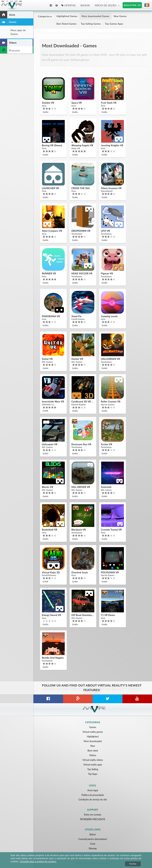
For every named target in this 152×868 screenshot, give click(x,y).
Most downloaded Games (96, 16)
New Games (121, 16)
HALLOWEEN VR (111, 359)
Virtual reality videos (93, 760)
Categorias (45, 16)
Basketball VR (49, 530)
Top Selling (93, 769)
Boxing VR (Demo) (52, 145)
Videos (93, 755)
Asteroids (106, 487)
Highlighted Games (67, 16)
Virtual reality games (93, 732)
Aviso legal (93, 790)
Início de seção (105, 5)
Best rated (93, 751)
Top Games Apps (96, 24)
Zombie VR (48, 103)
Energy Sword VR (51, 615)
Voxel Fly (76, 316)
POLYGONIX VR (110, 572)
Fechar (133, 864)
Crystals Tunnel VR (111, 530)
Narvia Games (108, 404)
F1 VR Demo (108, 615)
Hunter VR (77, 359)
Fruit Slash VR (109, 103)
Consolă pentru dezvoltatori (93, 839)
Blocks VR (47, 487)
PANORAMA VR (51, 316)
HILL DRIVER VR (81, 487)
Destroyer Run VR (81, 444)
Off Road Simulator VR (83, 615)
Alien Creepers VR (52, 231)
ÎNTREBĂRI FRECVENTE (93, 819)
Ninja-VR (76, 148)
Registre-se (132, 5)
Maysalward (107, 191)
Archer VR (107, 444)
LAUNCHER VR (50, 188)
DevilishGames (49, 575)
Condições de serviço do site (93, 799)
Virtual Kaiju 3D (51, 572)
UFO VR (105, 231)
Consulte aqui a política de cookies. (38, 862)
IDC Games (47, 362)
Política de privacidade (93, 795)
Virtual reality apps (93, 765)
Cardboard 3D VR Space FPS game (83, 402)
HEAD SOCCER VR (82, 273)
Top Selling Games (72, 24)
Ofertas (68, 5)
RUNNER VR (49, 273)
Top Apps (93, 774)
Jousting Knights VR (112, 145)
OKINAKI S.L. (48, 404)
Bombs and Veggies (53, 658)
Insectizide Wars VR (53, 402)
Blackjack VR (79, 530)
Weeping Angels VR (82, 145)
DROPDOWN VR (81, 231)
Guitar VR (47, 359)
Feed (93, 844)
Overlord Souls (80, 572)
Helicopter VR (50, 444)
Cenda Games (78, 319)
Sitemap (93, 848)
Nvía (44, 106)
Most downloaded (93, 741)
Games (93, 727)
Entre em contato (93, 815)
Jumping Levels (109, 316)
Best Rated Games (48, 24)
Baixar (85, 5)
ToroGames (77, 234)
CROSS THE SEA (81, 188)
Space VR (77, 103)
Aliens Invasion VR (111, 188)
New (93, 746)
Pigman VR (107, 273)
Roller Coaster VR (111, 402)
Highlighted (93, 736)
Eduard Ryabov (78, 404)
